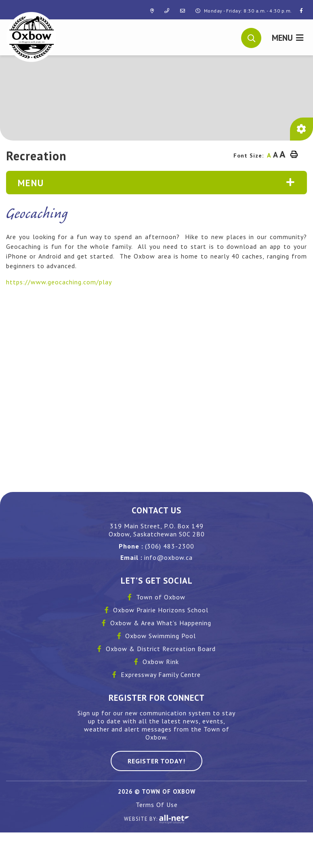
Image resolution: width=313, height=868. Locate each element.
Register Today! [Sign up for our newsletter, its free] (156, 761)
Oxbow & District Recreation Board (161, 649)
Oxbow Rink (161, 662)
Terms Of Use (157, 805)
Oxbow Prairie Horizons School (161, 610)
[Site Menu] (156, 183)
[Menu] (288, 37)
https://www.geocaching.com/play (59, 282)
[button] (251, 37)
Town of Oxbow (161, 597)
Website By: (157, 820)
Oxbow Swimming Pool (161, 636)
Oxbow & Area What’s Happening (161, 623)
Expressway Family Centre (161, 675)
